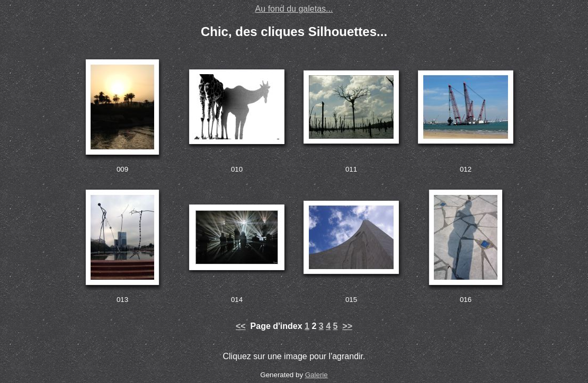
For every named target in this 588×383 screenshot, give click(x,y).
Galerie (317, 375)
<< (241, 326)
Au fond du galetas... (294, 9)
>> (347, 326)
